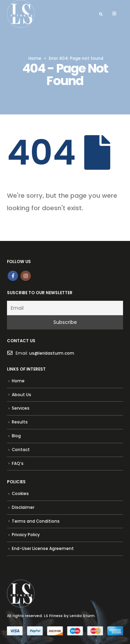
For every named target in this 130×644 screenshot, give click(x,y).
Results (20, 422)
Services (21, 408)
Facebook (13, 276)
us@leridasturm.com (52, 353)
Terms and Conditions (36, 521)
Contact (21, 450)
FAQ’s (18, 464)
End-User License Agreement (43, 549)
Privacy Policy (26, 535)
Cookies (20, 494)
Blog (16, 436)
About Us (21, 395)
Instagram (26, 276)
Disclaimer (23, 507)
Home (35, 58)
